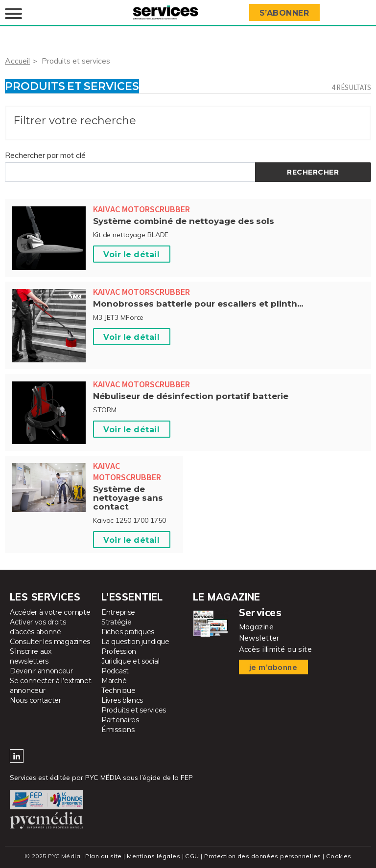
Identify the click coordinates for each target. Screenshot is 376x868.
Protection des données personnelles (262, 856)
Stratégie (116, 622)
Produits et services (76, 61)
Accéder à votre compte (50, 612)
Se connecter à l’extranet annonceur (51, 686)
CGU (192, 856)
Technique (118, 690)
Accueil (17, 61)
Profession (119, 651)
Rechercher (313, 172)
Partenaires (120, 720)
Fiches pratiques (128, 632)
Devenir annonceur (41, 671)
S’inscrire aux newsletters (31, 656)
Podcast (115, 671)
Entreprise (118, 612)
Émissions (118, 730)
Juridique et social (130, 661)
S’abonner (285, 13)
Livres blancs (122, 700)
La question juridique (135, 642)
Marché (114, 681)
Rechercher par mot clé (45, 155)
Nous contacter (35, 700)
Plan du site (104, 856)
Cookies (339, 856)
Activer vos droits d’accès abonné (38, 627)
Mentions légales (154, 856)
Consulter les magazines (50, 642)
